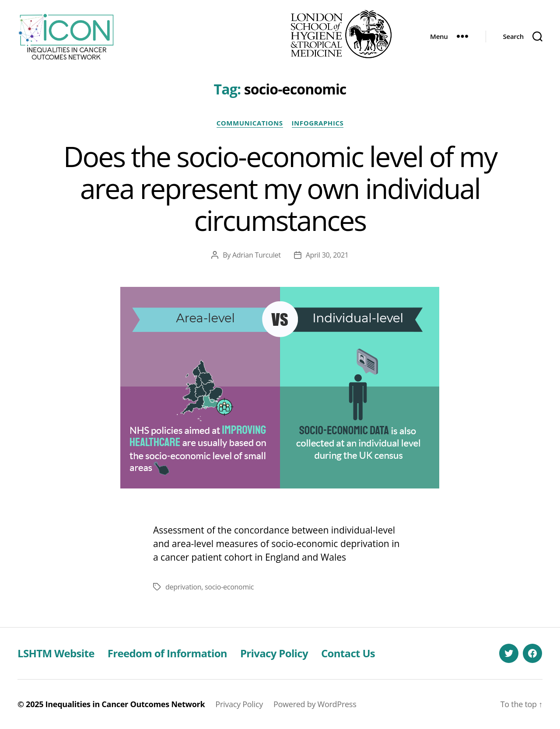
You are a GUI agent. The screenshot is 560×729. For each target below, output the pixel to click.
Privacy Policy (274, 653)
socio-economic (229, 587)
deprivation (183, 587)
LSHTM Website (56, 653)
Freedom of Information (167, 653)
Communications (250, 123)
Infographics (318, 123)
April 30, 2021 (327, 255)
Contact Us (348, 653)
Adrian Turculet (257, 255)
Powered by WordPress (315, 704)
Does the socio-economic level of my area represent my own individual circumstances (280, 188)
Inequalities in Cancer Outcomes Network (125, 704)
